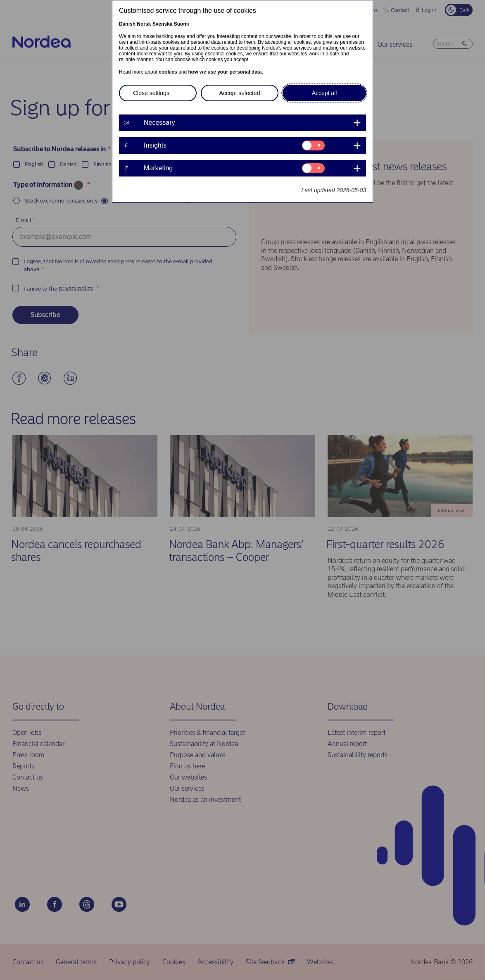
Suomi (182, 24)
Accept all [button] (325, 93)
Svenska (163, 24)
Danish (127, 24)
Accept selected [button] (240, 93)
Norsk (144, 24)
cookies (168, 72)
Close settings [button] (151, 93)
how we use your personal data (225, 72)
